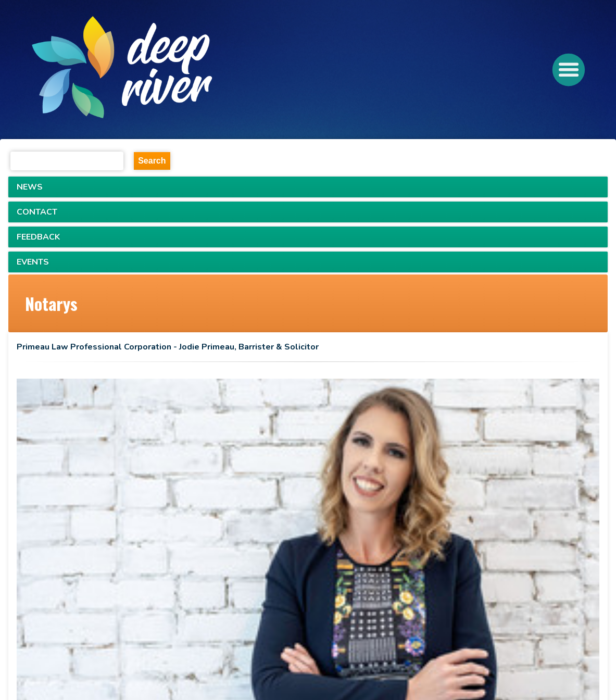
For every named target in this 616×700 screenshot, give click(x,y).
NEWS (30, 187)
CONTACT (37, 212)
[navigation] (161, 70)
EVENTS (33, 262)
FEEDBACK (38, 237)
